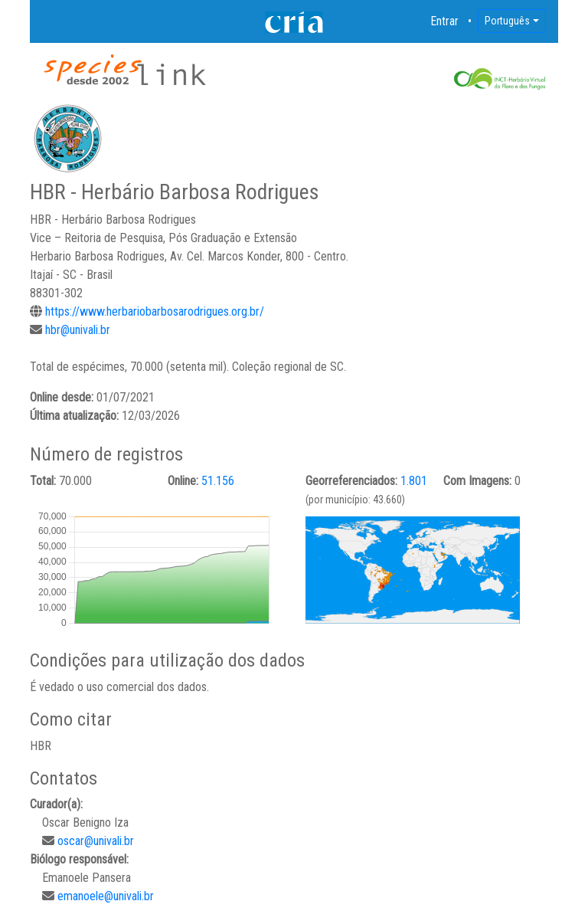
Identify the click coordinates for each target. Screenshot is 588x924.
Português (507, 21)
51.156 (218, 481)
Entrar (445, 21)
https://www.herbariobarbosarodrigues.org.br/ (155, 311)
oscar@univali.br (96, 841)
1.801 (414, 481)
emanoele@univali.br (106, 896)
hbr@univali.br (78, 330)
